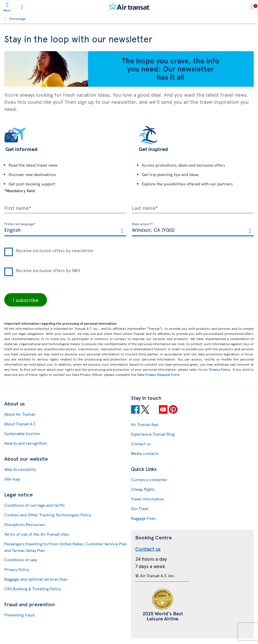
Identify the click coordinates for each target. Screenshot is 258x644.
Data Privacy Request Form (158, 374)
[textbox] (65, 229)
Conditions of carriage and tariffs (34, 505)
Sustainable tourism (22, 433)
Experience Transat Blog (153, 434)
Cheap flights (143, 489)
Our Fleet (140, 509)
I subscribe (26, 300)
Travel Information (148, 499)
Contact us (141, 444)
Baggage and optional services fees (36, 579)
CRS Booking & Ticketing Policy (32, 589)
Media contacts (145, 453)
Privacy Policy (220, 369)
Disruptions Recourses (25, 524)
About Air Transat (20, 414)
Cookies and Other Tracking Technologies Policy (48, 515)
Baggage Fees (143, 518)
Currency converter (149, 480)
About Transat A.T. (20, 424)
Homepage (17, 18)
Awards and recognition (26, 443)
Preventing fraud (19, 615)
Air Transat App (145, 424)
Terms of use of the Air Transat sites (37, 534)
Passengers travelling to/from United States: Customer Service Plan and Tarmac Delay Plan (65, 547)
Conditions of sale (21, 560)
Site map (12, 479)
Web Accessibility (20, 469)
